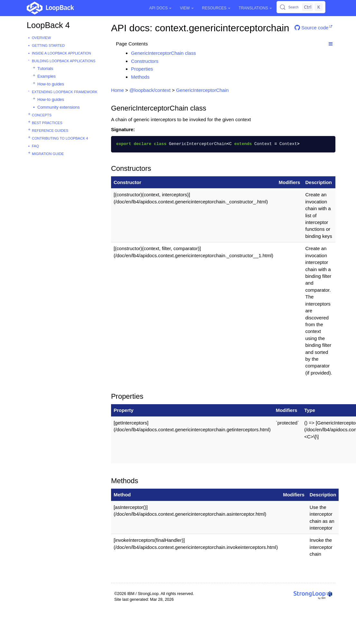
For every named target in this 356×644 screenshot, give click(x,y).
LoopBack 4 (48, 25)
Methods (140, 77)
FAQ (35, 146)
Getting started (48, 45)
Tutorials (45, 68)
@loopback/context (150, 90)
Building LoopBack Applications (64, 61)
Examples (47, 76)
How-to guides (51, 84)
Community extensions (59, 107)
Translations (255, 8)
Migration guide (48, 154)
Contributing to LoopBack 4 (60, 138)
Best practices (47, 123)
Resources (216, 8)
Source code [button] (311, 28)
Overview (41, 38)
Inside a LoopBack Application (61, 53)
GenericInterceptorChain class (164, 53)
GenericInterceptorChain (202, 90)
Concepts (42, 115)
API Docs (160, 8)
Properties (142, 69)
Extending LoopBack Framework (65, 92)
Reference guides (50, 131)
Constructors (145, 61)
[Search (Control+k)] (301, 7)
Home (117, 90)
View (187, 8)
